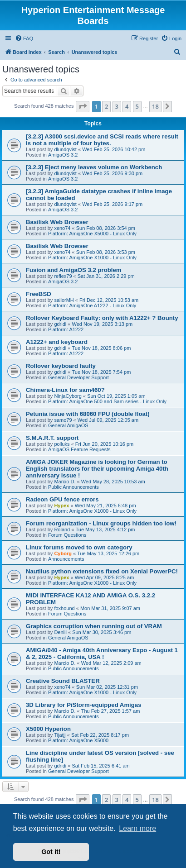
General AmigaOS (68, 425)
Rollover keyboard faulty (61, 366)
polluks (62, 444)
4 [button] (127, 106)
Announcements (66, 559)
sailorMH (64, 300)
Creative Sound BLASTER (63, 681)
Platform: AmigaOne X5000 (78, 740)
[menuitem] (24, 38)
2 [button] (106, 106)
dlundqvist (65, 149)
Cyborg (63, 553)
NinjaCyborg (68, 396)
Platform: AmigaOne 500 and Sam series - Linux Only (107, 401)
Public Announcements (73, 487)
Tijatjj (60, 735)
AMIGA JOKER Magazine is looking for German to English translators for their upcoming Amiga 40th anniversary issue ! (97, 469)
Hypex (61, 506)
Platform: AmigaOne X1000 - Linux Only (92, 258)
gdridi (60, 324)
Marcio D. (65, 482)
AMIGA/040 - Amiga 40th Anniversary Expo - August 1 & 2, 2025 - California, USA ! (102, 653)
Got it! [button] (51, 852)
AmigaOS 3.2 (63, 155)
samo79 (63, 420)
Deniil (60, 632)
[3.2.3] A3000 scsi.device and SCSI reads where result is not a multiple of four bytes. (102, 140)
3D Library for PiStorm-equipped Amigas (84, 705)
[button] (83, 106)
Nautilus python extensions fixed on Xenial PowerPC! (102, 571)
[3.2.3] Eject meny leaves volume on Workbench (94, 167)
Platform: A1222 (66, 329)
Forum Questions (67, 535)
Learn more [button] (137, 828)
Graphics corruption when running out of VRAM (94, 626)
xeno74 (62, 228)
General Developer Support (78, 377)
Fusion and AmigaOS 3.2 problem (74, 270)
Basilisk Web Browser (57, 222)
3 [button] (117, 106)
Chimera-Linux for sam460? (65, 390)
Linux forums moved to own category (79, 547)
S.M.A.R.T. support (52, 438)
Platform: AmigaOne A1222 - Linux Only (92, 305)
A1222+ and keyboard (57, 342)
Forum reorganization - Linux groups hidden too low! (101, 523)
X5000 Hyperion (48, 729)
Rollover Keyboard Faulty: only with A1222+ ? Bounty (102, 318)
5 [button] (137, 106)
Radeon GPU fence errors (62, 499)
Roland (62, 529)
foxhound (64, 608)
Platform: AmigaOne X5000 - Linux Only (92, 234)
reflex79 (63, 276)
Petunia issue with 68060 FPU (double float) (88, 414)
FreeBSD (39, 294)
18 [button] (155, 106)
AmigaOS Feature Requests (79, 449)
